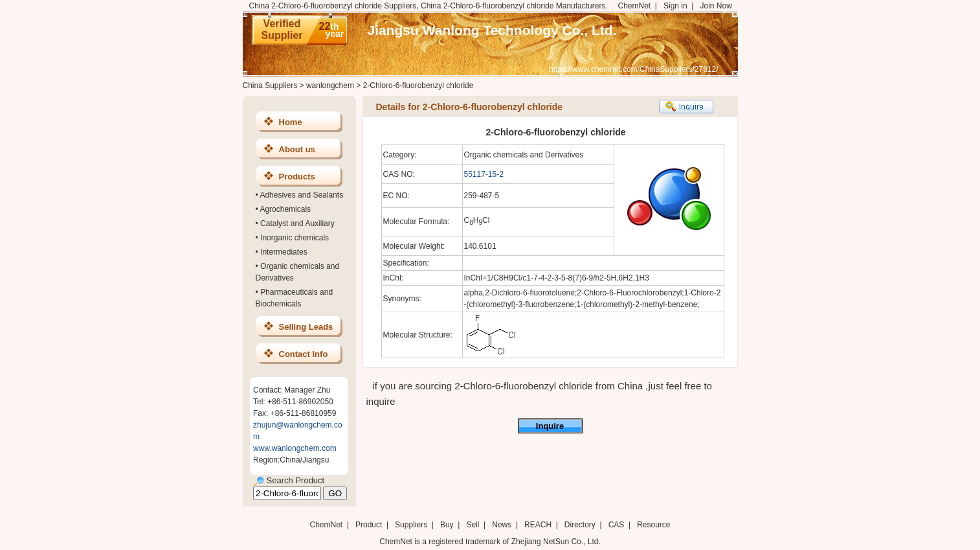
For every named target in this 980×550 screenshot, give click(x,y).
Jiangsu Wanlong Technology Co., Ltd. (492, 30)
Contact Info (304, 354)
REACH (538, 525)
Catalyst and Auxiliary (297, 223)
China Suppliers (270, 86)
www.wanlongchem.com (295, 448)
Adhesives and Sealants (301, 195)
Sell (473, 525)
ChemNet (635, 6)
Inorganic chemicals (295, 238)
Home (291, 122)
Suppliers (411, 525)
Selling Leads (306, 327)
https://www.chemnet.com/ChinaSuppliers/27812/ (633, 69)
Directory (580, 525)
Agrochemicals (285, 209)
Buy (447, 525)
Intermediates (284, 252)
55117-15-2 (484, 174)
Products (297, 177)
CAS (617, 525)
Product (370, 525)
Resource (653, 525)
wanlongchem (330, 86)
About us (297, 149)
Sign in (675, 6)
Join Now (716, 6)
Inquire (550, 426)
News (502, 525)
